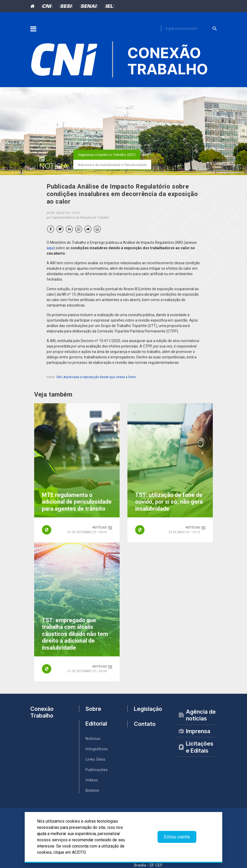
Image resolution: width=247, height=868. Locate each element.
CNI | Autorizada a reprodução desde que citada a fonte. (96, 377)
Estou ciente (177, 837)
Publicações (97, 770)
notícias (100, 527)
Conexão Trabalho (42, 712)
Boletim (92, 790)
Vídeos (92, 780)
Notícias (93, 738)
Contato (145, 724)
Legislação (148, 709)
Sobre (93, 709)
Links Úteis (95, 759)
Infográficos (97, 749)
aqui (50, 248)
